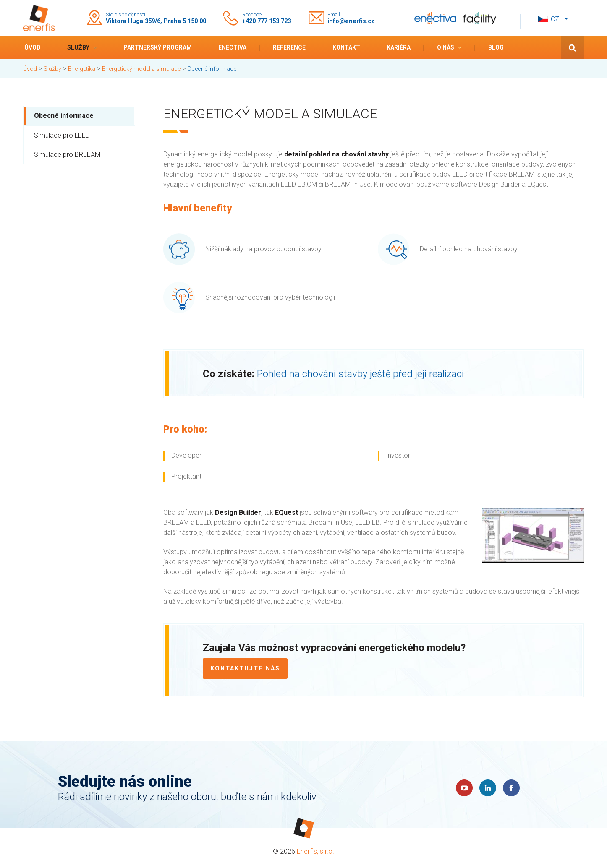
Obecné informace (64, 116)
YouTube (464, 788)
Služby (78, 47)
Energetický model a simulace (141, 69)
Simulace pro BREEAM (67, 155)
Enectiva (232, 47)
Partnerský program (158, 47)
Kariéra (399, 47)
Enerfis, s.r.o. (315, 851)
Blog (496, 47)
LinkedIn (488, 788)
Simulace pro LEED (62, 135)
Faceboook (511, 788)
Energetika (82, 69)
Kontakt (346, 47)
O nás (446, 47)
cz (555, 19)
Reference (289, 47)
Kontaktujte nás (245, 669)
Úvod (33, 47)
